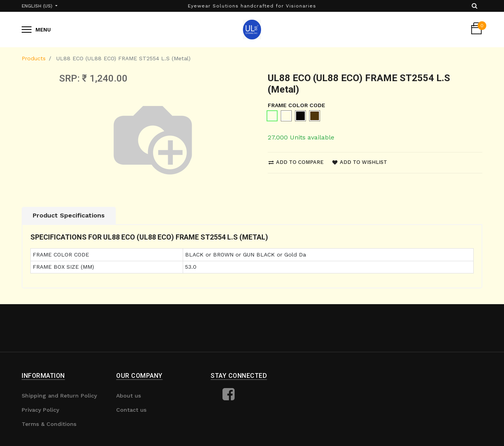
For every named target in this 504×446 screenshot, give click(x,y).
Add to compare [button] (296, 162)
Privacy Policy (40, 410)
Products (34, 58)
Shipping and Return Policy (59, 396)
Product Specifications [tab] (69, 215)
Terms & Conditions (49, 424)
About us (129, 396)
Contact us (131, 410)
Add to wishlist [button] (360, 162)
